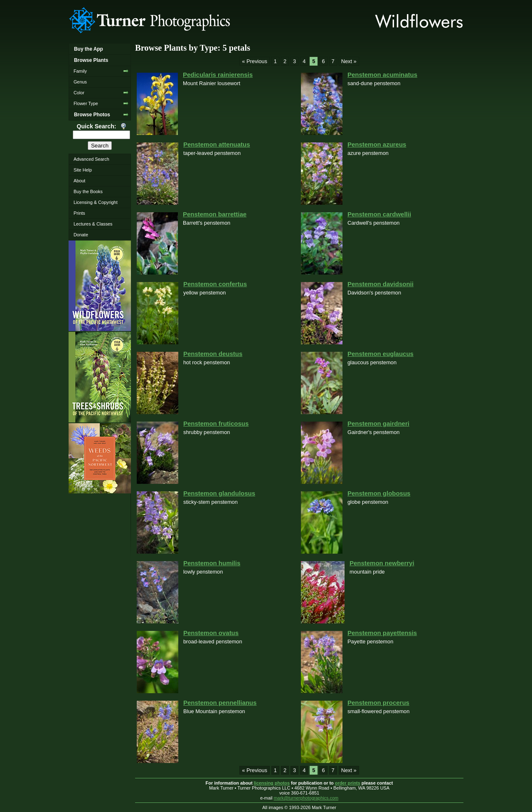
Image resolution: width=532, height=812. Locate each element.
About (79, 181)
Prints (79, 213)
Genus (80, 82)
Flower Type (86, 103)
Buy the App (89, 49)
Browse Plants (91, 60)
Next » (349, 61)
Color (79, 93)
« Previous (254, 61)
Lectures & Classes (93, 224)
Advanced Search (91, 159)
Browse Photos (92, 115)
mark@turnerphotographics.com (306, 798)
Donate (81, 235)
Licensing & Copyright (96, 202)
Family (80, 71)
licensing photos (272, 783)
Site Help (83, 170)
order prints (348, 783)
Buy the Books (88, 191)
